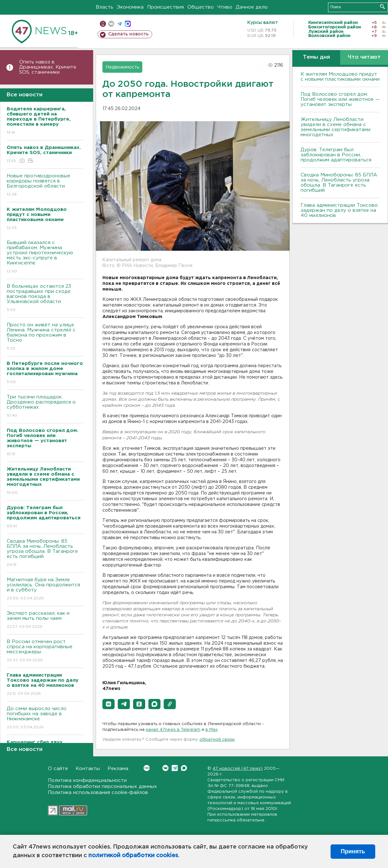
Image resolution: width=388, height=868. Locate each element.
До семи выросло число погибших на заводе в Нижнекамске (45, 718)
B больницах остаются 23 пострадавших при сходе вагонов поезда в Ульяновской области (45, 298)
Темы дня (316, 57)
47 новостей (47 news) (238, 769)
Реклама (118, 769)
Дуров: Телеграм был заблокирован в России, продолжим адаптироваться (336, 155)
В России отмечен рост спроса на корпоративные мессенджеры (45, 651)
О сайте (58, 769)
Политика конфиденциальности (87, 780)
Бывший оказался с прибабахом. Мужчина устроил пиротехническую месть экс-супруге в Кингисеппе (45, 257)
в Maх (212, 730)
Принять (353, 851)
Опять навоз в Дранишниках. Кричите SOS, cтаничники (48, 67)
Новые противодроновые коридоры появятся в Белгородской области (45, 185)
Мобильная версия (103, 24)
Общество (201, 7)
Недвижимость (122, 67)
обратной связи (217, 740)
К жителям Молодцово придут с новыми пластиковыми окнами (340, 77)
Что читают (364, 57)
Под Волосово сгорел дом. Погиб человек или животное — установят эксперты (340, 99)
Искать (382, 7)
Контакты (88, 769)
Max (184, 768)
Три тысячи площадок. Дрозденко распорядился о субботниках (45, 407)
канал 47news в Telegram (173, 730)
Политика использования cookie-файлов (98, 793)
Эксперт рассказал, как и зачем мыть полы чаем (45, 620)
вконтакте (111, 24)
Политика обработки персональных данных (102, 786)
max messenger (128, 24)
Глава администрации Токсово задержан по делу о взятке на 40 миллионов (339, 210)
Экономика (130, 7)
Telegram (175, 768)
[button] (108, 704)
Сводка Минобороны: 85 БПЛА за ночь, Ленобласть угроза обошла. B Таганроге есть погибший (45, 553)
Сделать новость (128, 34)
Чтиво (225, 7)
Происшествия (165, 7)
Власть (104, 7)
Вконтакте (147, 768)
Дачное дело (252, 7)
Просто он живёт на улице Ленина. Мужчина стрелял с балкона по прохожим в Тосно (45, 337)
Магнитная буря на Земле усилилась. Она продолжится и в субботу (45, 589)
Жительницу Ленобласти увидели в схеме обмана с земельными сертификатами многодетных (336, 127)
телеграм (119, 24)
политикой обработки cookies (133, 856)
